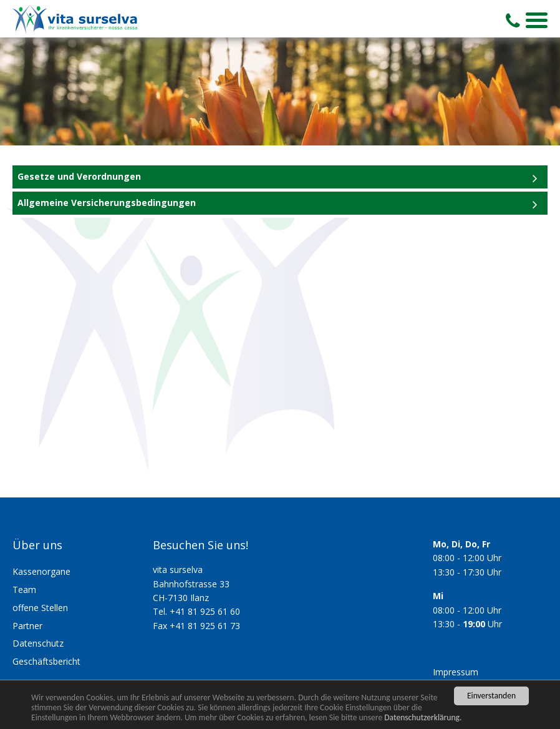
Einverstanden (491, 696)
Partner (27, 626)
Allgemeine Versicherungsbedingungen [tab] (107, 203)
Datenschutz (38, 643)
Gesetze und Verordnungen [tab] (79, 176)
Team (24, 590)
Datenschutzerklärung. (423, 717)
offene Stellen (40, 608)
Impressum (456, 672)
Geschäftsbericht (46, 661)
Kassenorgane (41, 571)
